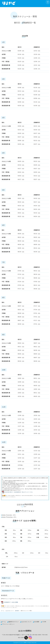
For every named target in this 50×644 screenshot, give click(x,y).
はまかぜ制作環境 (25, 504)
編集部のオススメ (14, 622)
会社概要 (37, 622)
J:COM (44, 622)
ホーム (3, 611)
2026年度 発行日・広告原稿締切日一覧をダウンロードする (19, 492)
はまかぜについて (10, 611)
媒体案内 (17, 611)
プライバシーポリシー (8, 624)
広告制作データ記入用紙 (11, 602)
